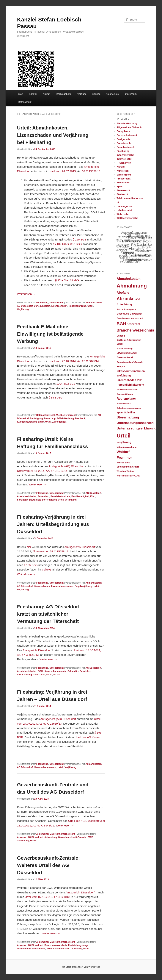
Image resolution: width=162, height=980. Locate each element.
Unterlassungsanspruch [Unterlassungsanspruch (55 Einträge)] (135, 423)
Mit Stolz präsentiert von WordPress (81, 967)
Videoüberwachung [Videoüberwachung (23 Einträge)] (126, 447)
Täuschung (23, 841)
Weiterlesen (26, 294)
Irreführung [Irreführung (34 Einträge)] (124, 376)
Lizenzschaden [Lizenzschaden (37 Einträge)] (126, 380)
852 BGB (76, 244)
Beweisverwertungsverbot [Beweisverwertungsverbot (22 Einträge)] (130, 318)
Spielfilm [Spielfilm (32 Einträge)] (129, 413)
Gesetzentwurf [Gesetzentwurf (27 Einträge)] (125, 357)
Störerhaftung (49, 500)
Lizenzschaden (59, 306)
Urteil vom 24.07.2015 (62, 171)
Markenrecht (124, 175)
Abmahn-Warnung (127, 123)
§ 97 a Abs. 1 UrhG (67, 280)
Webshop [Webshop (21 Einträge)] (121, 471)
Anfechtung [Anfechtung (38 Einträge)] (124, 304)
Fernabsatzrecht (126, 147)
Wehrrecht (122, 214)
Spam (41, 422)
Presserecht (123, 179)
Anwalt (47, 94)
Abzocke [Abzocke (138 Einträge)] (125, 299)
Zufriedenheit (59, 422)
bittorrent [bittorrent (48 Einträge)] (134, 324)
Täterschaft (39, 675)
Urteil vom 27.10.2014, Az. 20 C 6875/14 (74, 361)
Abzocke (22, 837)
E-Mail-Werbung (65, 418)
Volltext (46, 569)
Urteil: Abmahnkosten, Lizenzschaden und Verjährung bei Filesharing (53, 135)
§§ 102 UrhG (61, 244)
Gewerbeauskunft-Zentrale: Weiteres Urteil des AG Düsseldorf (48, 865)
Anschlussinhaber (27, 496)
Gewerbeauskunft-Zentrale (72, 837)
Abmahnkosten (94, 303)
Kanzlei (33, 94)
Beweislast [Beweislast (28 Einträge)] (136, 314)
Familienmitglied (80, 496)
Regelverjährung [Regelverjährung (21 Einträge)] (125, 394)
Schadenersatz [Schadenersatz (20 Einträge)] (124, 404)
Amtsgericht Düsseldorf (37, 650)
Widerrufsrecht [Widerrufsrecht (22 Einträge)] (124, 476)
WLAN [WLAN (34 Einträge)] (136, 476)
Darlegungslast (42, 306)
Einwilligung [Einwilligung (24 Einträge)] (123, 353)
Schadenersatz (61, 949)
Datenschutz (25, 102)
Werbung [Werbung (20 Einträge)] (131, 471)
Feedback (80, 418)
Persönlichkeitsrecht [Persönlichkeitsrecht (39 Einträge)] (130, 385)
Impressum (130, 94)
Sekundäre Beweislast (29, 500)
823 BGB (70, 384)
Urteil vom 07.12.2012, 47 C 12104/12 (48, 897)
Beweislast (43, 496)
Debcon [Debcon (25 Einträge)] (121, 336)
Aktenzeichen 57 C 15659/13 (50, 551)
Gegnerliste (112, 94)
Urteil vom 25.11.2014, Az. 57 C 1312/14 (42, 471)
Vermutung (71, 500)
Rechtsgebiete (64, 94)
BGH (40, 671)
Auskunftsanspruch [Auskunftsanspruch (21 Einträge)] (126, 309)
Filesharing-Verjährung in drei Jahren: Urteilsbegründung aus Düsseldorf (53, 524)
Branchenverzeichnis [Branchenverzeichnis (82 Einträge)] (135, 330)
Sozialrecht (123, 183)
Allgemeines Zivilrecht (48, 834)
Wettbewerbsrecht (66, 415)
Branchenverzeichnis (56, 945)
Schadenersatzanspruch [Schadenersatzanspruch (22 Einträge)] (129, 408)
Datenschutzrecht (46, 415)
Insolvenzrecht (125, 155)
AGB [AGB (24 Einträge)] (138, 299)
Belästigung (36, 418)
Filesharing (42, 303)
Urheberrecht (56, 303)
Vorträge (82, 94)
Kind (93, 496)
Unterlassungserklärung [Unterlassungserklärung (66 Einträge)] (136, 428)
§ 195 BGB (80, 239)
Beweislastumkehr (60, 496)
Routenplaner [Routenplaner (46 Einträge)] (126, 398)
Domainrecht (124, 143)
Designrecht (124, 139)
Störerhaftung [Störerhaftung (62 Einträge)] (128, 417)
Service (96, 94)
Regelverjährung (77, 306)
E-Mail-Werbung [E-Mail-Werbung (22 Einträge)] (125, 348)
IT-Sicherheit (124, 163)
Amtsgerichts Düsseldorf (80, 547)
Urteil (90, 306)
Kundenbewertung (27, 422)
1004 (59, 384)
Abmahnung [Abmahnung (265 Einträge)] (132, 286)
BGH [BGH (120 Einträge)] (121, 324)
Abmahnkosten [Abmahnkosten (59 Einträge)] (129, 279)
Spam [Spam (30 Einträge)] (120, 413)
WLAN (57, 675)
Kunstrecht (123, 171)
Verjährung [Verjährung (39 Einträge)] (124, 442)
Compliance (123, 131)
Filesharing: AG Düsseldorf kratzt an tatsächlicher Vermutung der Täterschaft (48, 614)
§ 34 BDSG (56, 397)
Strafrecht (122, 194)
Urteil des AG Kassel (87, 737)
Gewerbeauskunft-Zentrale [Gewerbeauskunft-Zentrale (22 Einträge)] (130, 362)
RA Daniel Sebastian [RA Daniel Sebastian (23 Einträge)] (127, 389)
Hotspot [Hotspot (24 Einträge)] (121, 367)
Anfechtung (51, 837)
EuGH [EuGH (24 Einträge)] (134, 353)
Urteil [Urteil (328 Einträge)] (124, 436)
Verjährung (23, 309)
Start (21, 94)
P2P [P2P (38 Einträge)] (139, 380)
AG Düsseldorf (25, 306)
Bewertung (50, 418)
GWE (90, 837)
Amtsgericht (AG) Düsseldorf (67, 466)
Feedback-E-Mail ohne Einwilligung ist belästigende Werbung (50, 334)
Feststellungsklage (78, 945)
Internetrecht (68, 834)
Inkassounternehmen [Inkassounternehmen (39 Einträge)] (131, 371)
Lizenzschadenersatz (62, 586)
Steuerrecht (123, 190)
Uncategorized (125, 206)
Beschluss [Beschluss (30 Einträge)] (123, 314)
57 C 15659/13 (91, 171)
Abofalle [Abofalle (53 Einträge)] (123, 293)
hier (29, 547)
